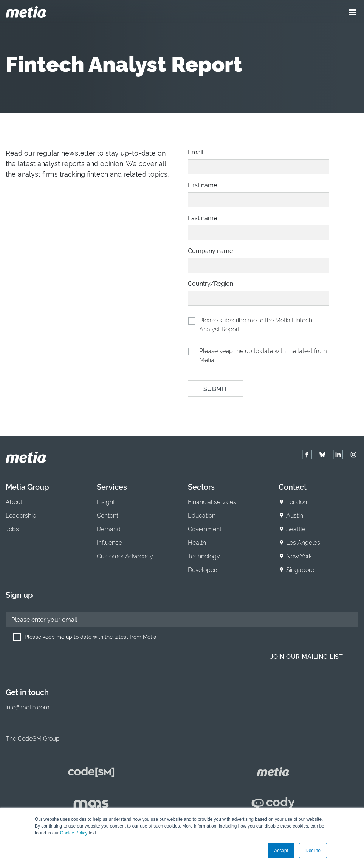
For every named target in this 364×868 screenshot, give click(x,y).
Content (108, 515)
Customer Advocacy (125, 556)
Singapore (300, 569)
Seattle (296, 529)
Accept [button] (281, 851)
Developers (203, 569)
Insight (106, 501)
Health (197, 542)
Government (205, 529)
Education (202, 515)
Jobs (12, 529)
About (14, 501)
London (297, 501)
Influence (109, 542)
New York (299, 556)
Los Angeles (303, 542)
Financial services (212, 501)
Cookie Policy (74, 833)
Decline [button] (313, 851)
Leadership (21, 515)
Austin (295, 515)
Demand (109, 529)
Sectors (201, 486)
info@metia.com (28, 707)
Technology (204, 556)
